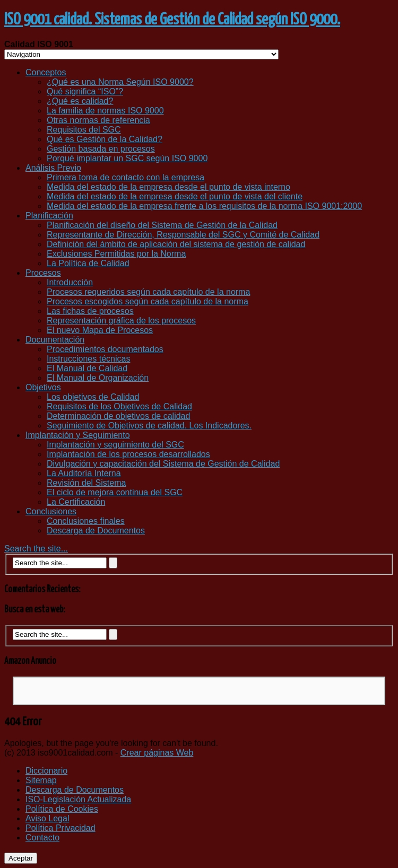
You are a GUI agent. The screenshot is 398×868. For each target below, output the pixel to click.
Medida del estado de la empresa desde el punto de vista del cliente (175, 196)
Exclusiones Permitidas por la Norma (116, 254)
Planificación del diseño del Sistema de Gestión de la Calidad (162, 225)
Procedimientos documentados (105, 349)
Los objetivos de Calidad (93, 397)
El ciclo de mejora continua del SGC (115, 492)
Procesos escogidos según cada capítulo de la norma (148, 301)
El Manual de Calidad (87, 368)
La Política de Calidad (88, 263)
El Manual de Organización (98, 378)
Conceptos (46, 72)
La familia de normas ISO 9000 (105, 111)
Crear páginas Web (157, 753)
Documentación (55, 340)
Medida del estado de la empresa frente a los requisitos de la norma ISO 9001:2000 (204, 206)
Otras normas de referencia (98, 120)
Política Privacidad (60, 828)
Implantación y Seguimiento (78, 435)
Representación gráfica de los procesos (121, 321)
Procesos (43, 273)
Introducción (70, 282)
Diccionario (46, 771)
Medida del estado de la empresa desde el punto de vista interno (168, 187)
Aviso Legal (47, 818)
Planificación (49, 216)
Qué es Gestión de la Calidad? (105, 139)
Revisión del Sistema (86, 483)
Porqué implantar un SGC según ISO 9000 (127, 158)
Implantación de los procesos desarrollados (128, 454)
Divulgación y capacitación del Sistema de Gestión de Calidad (163, 464)
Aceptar (21, 858)
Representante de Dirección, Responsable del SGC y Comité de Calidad (183, 235)
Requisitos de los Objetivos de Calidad (119, 406)
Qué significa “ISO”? (85, 91)
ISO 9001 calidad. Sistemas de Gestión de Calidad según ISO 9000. (172, 20)
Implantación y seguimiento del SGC (115, 445)
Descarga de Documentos (96, 531)
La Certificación (76, 502)
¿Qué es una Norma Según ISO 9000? (120, 82)
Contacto (42, 838)
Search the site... (36, 549)
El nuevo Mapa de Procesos (100, 330)
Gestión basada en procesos (101, 149)
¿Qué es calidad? (80, 101)
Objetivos (43, 387)
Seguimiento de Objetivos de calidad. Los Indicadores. (149, 426)
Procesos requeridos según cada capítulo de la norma (148, 292)
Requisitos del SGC (84, 130)
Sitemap (41, 780)
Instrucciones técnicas (88, 359)
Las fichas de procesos (90, 311)
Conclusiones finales (86, 521)
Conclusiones (51, 511)
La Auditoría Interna (84, 473)
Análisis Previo (53, 168)
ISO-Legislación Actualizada (78, 799)
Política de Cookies (62, 809)
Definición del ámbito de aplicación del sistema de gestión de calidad (176, 244)
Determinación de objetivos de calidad (118, 416)
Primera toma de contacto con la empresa (126, 177)
